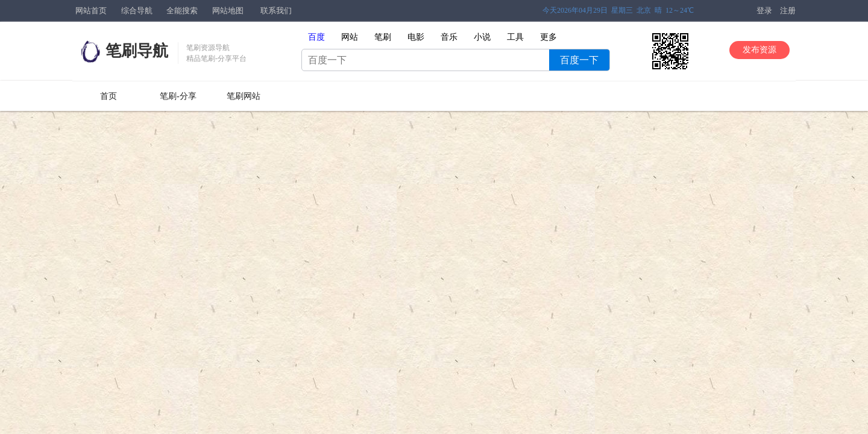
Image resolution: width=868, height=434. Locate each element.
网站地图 (228, 11)
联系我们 (276, 11)
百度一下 (579, 60)
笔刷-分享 (178, 96)
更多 (549, 37)
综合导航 (137, 11)
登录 (764, 11)
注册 (788, 11)
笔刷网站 (244, 96)
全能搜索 (182, 11)
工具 (515, 37)
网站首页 (91, 11)
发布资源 (759, 50)
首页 (108, 96)
